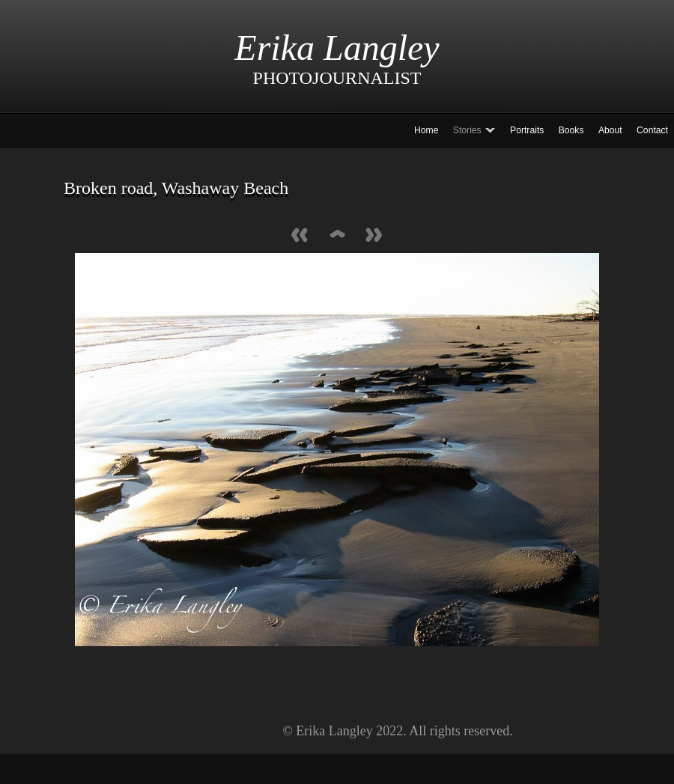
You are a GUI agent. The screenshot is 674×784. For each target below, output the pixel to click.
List (337, 236)
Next (374, 236)
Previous (300, 236)
